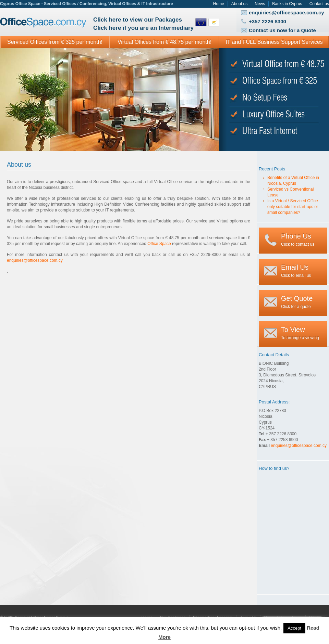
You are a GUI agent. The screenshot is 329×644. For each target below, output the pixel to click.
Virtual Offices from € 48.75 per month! (164, 42)
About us (239, 4)
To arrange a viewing (300, 333)
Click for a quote (297, 302)
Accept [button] (294, 628)
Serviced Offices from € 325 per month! (55, 42)
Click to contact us (298, 240)
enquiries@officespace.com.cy (287, 12)
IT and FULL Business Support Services (274, 42)
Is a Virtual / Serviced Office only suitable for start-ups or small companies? (293, 207)
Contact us (319, 4)
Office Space (43, 23)
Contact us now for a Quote (282, 30)
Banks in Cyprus (287, 4)
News (260, 4)
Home (219, 4)
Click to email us (296, 271)
